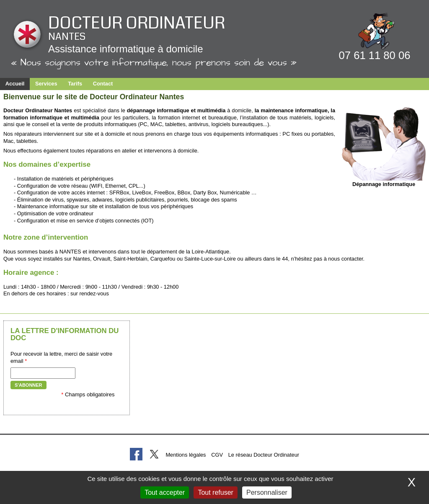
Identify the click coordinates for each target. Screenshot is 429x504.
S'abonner (28, 385)
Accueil (15, 84)
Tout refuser (215, 492)
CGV (217, 455)
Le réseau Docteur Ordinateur (264, 455)
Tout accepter (165, 492)
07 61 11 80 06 (375, 55)
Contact (103, 84)
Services (46, 84)
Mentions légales (186, 455)
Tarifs (75, 84)
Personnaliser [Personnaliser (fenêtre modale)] (267, 492)
